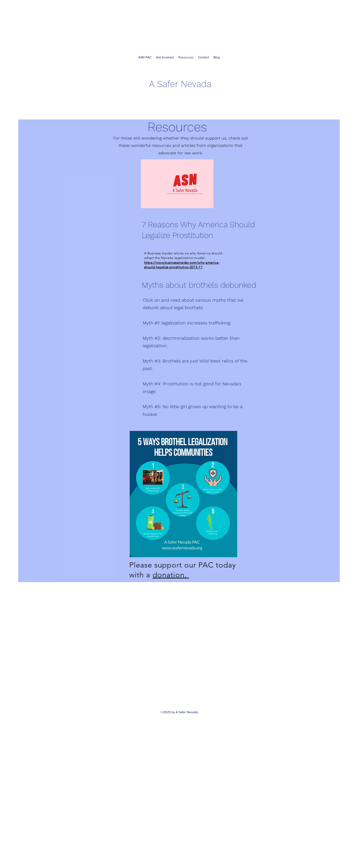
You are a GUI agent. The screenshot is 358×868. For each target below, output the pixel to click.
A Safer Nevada (180, 84)
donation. (171, 575)
